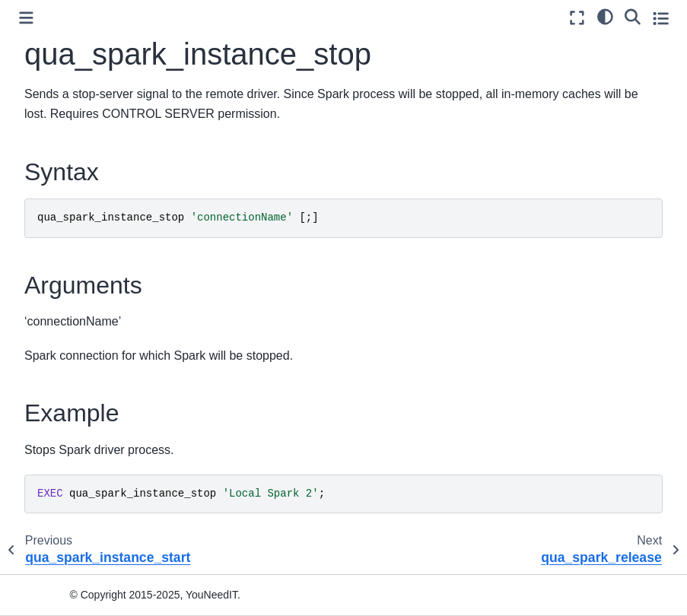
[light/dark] (605, 16)
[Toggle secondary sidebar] (661, 18)
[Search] (633, 16)
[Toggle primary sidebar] (26, 18)
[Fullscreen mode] (577, 18)
